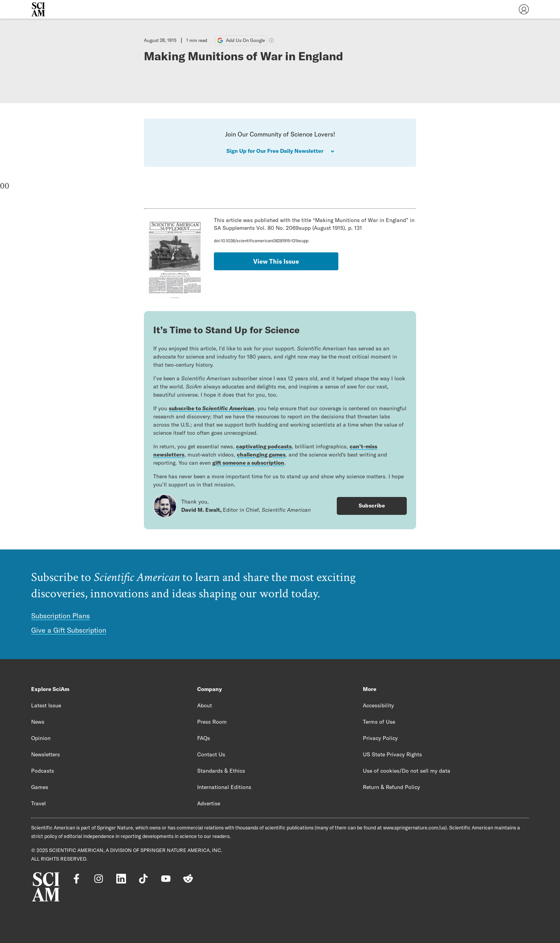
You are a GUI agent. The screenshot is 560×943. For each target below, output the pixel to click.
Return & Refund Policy (391, 787)
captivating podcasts (264, 446)
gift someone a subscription (248, 463)
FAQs (204, 738)
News (38, 722)
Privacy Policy (380, 738)
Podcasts (43, 771)
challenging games (261, 455)
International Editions (224, 787)
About (205, 705)
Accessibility (378, 705)
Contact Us (211, 754)
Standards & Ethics (221, 771)
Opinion (41, 738)
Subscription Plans (60, 616)
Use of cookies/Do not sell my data (407, 771)
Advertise (209, 803)
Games (40, 787)
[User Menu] (524, 9)
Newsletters (45, 754)
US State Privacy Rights (392, 754)
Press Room (212, 722)
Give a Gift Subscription (69, 630)
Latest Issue (46, 705)
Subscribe (372, 506)
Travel (38, 803)
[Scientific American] (38, 9)
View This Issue (276, 261)
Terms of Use (379, 722)
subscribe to (212, 408)
